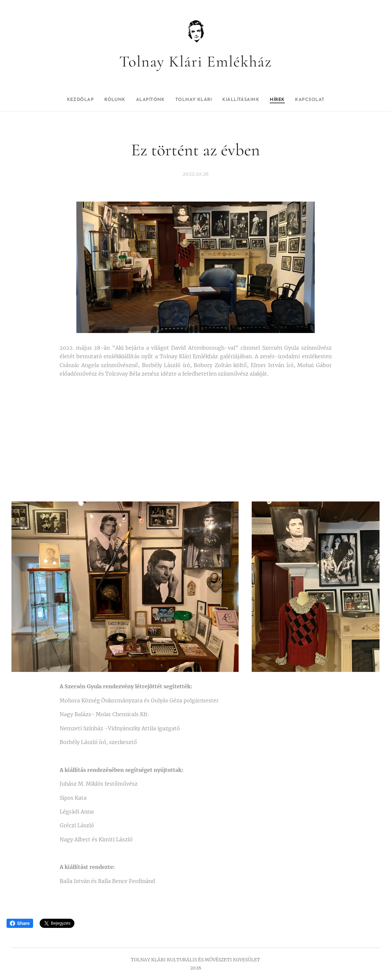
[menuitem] (68, 100)
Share (20, 923)
